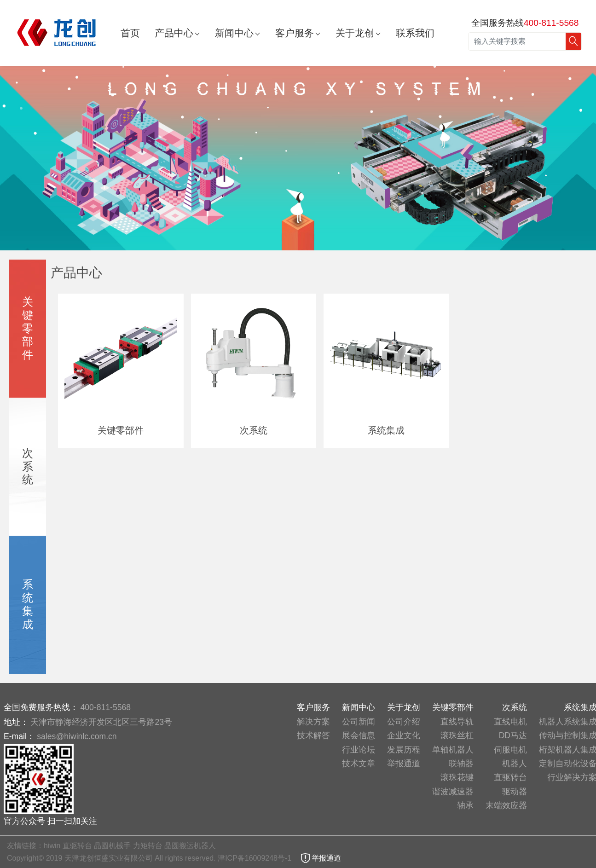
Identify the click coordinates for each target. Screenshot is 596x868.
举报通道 (404, 764)
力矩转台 (148, 846)
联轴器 (461, 764)
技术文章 (359, 764)
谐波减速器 (453, 792)
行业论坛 (359, 750)
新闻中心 (234, 33)
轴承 (465, 805)
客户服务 (295, 33)
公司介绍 (404, 722)
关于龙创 (355, 33)
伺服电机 (510, 750)
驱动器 (515, 792)
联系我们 (415, 33)
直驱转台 (510, 777)
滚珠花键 (457, 777)
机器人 (515, 764)
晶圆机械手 (112, 846)
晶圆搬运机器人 (190, 846)
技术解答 (313, 735)
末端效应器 (506, 805)
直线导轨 (457, 722)
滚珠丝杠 (457, 735)
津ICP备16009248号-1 (256, 858)
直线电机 (510, 722)
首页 (130, 33)
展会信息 (359, 735)
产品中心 (174, 33)
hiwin (52, 846)
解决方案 (313, 722)
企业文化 (404, 735)
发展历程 (404, 750)
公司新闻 (359, 722)
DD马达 (513, 735)
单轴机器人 (453, 750)
